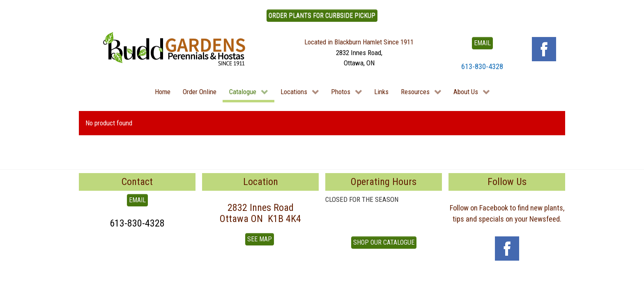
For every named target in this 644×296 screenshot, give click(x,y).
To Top (88, 281)
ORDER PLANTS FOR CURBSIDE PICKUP (322, 15)
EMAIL (482, 43)
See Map (260, 239)
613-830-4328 (482, 66)
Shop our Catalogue (384, 242)
